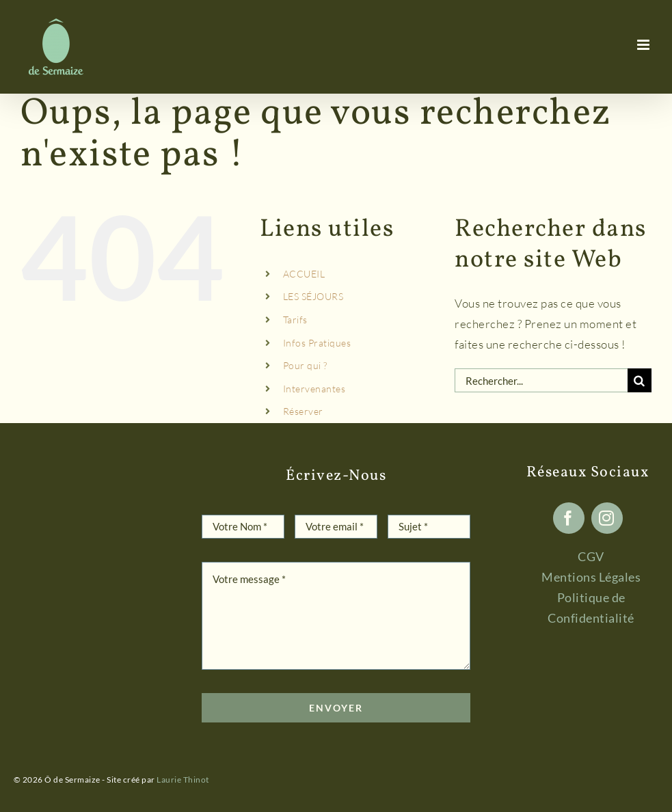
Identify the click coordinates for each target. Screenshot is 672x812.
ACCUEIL (304, 274)
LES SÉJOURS (313, 296)
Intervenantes (314, 389)
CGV (591, 556)
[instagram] (607, 518)
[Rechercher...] (541, 380)
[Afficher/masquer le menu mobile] (645, 45)
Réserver (303, 411)
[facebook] (569, 518)
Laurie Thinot (183, 780)
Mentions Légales (591, 577)
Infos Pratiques (317, 343)
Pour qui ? (305, 365)
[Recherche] (640, 380)
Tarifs (295, 320)
